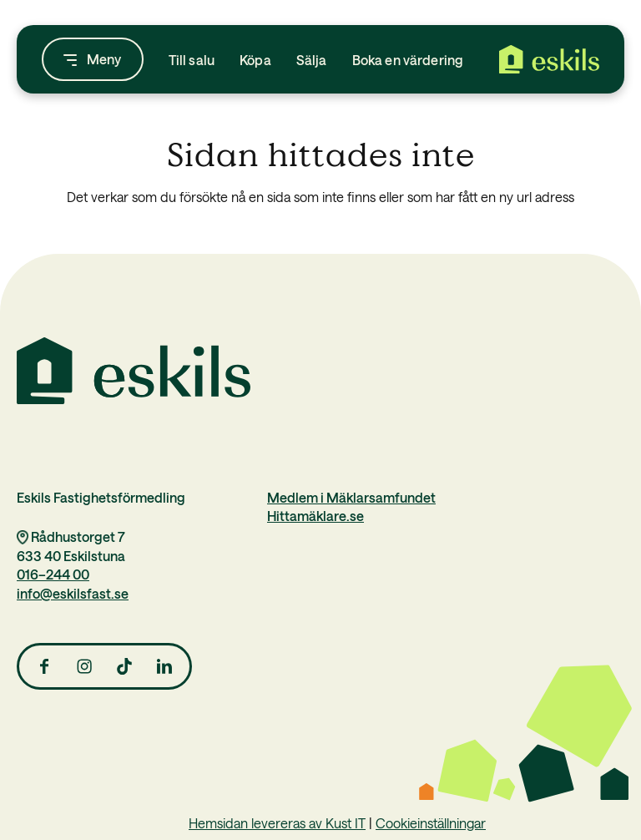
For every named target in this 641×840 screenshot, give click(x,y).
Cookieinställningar (431, 822)
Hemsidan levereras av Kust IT (277, 822)
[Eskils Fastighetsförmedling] (549, 59)
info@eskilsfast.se (73, 593)
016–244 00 (53, 574)
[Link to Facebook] (44, 666)
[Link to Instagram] (84, 666)
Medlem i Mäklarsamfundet (351, 497)
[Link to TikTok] (124, 666)
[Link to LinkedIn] (164, 666)
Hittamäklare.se (315, 515)
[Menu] (93, 59)
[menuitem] (192, 59)
